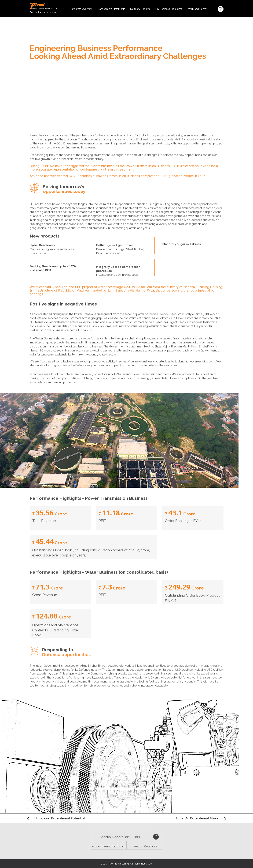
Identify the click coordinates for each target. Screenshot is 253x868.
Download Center (197, 9)
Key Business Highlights (168, 9)
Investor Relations (144, 853)
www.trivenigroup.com (109, 853)
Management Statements (111, 9)
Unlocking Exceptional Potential (56, 819)
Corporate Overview (81, 9)
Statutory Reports (140, 9)
